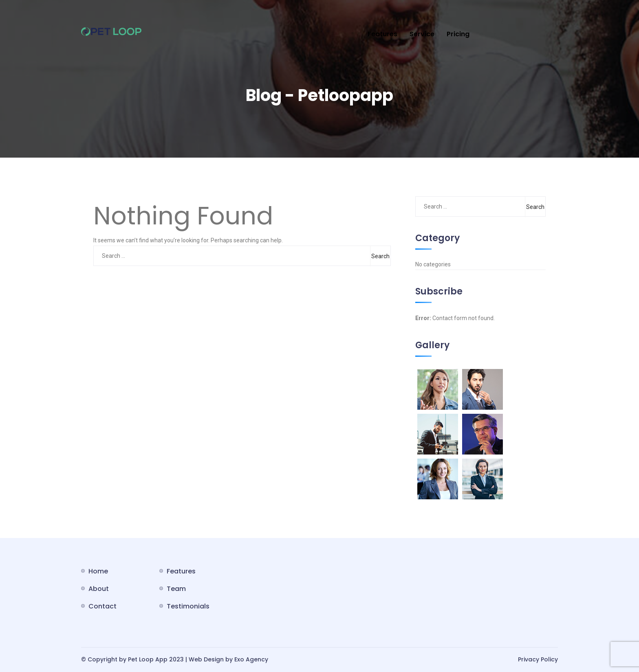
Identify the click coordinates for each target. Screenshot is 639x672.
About (99, 589)
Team (176, 589)
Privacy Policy (538, 659)
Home (98, 571)
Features (382, 34)
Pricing (458, 34)
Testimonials (188, 606)
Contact (102, 606)
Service (422, 34)
